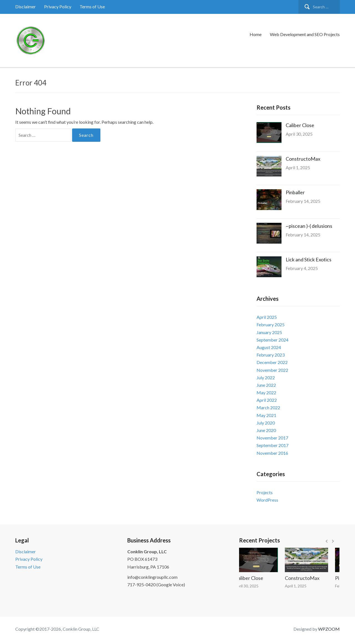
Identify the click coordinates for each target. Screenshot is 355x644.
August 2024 (269, 347)
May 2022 (266, 392)
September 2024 (272, 340)
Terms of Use (92, 7)
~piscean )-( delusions (309, 226)
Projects (265, 492)
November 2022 (272, 370)
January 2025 (269, 332)
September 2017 (272, 445)
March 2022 (268, 407)
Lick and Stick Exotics (309, 259)
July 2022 (266, 377)
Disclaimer (26, 7)
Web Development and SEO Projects (305, 34)
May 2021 (266, 415)
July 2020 (266, 423)
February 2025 (271, 324)
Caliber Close (300, 125)
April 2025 (267, 317)
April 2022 (267, 400)
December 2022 (272, 362)
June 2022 (266, 385)
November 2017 (272, 438)
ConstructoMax (303, 159)
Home (256, 34)
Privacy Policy (58, 7)
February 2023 (271, 355)
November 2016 (272, 453)
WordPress (267, 500)
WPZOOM (329, 629)
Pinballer (295, 192)
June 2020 (266, 430)
